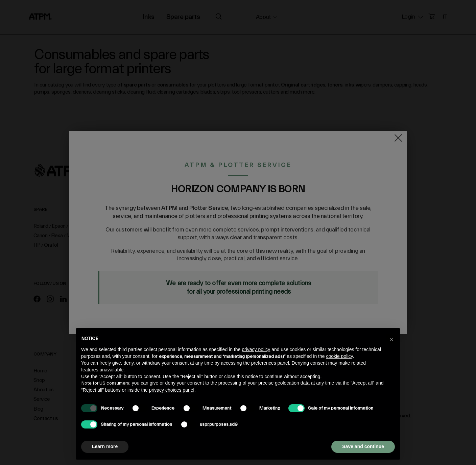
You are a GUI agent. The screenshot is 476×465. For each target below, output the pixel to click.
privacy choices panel (172, 390)
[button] (391, 339)
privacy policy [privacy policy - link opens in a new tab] (256, 349)
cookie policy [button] (339, 356)
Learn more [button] (105, 446)
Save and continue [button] (363, 446)
